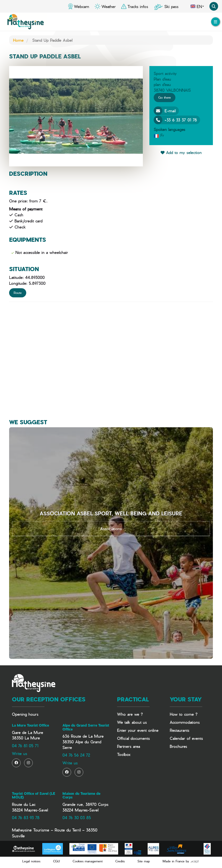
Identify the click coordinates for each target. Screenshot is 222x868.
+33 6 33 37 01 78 (175, 120)
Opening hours (25, 714)
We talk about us (132, 722)
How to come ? (184, 714)
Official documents (133, 738)
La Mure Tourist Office (30, 725)
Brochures (178, 746)
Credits (120, 861)
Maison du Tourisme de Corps (81, 795)
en (197, 6)
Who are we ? (130, 714)
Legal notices (31, 861)
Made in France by (181, 861)
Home (18, 40)
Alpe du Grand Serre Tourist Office (86, 727)
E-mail (165, 111)
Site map (144, 861)
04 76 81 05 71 (25, 746)
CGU (56, 861)
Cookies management (88, 861)
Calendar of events (186, 738)
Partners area (129, 746)
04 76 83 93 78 (26, 817)
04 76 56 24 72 (76, 755)
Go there (165, 97)
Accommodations (185, 722)
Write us (20, 753)
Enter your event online (138, 730)
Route (18, 293)
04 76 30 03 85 (77, 817)
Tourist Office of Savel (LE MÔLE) (33, 795)
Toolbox (124, 754)
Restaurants (180, 730)
